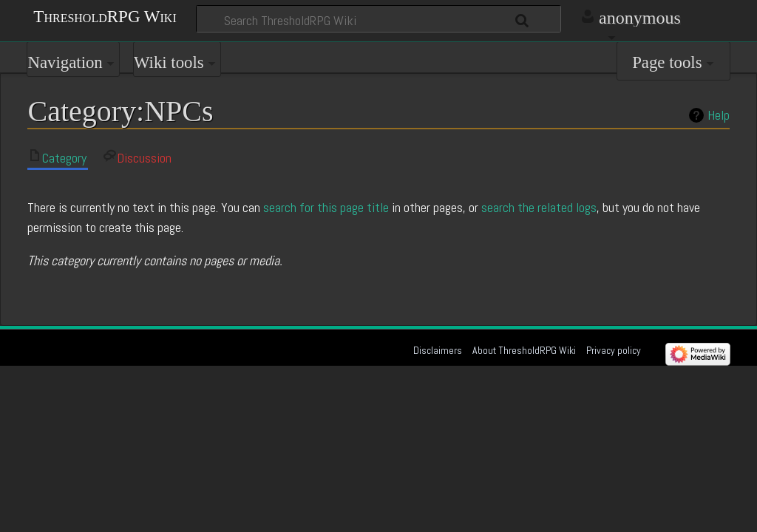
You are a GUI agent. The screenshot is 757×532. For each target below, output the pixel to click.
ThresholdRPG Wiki (105, 16)
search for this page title (326, 207)
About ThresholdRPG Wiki (524, 350)
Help (719, 115)
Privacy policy (614, 350)
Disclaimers (438, 350)
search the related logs (539, 207)
